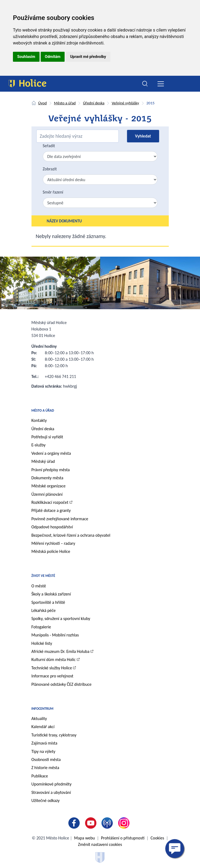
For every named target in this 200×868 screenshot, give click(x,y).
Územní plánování (47, 494)
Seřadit (49, 146)
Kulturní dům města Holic (54, 659)
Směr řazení (53, 192)
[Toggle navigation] (161, 84)
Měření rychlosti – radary (53, 543)
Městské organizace (49, 486)
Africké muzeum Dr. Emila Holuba (61, 651)
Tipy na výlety (43, 751)
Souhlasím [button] (26, 57)
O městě (39, 586)
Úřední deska (94, 103)
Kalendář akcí (43, 727)
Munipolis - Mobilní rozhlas (55, 635)
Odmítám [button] (53, 57)
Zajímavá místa (44, 743)
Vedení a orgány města (51, 453)
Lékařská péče (44, 610)
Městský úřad (43, 461)
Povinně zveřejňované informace (60, 519)
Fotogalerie (41, 627)
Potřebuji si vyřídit (47, 437)
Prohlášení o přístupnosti (123, 838)
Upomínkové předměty (52, 784)
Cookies (157, 838)
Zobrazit (50, 169)
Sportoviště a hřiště (48, 602)
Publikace (40, 776)
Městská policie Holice (51, 551)
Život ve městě (43, 576)
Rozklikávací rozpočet (50, 502)
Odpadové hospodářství (52, 527)
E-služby (39, 445)
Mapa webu (84, 838)
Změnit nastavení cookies (100, 844)
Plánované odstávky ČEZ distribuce (62, 684)
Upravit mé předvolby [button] (88, 57)
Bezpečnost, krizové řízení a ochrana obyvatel (71, 535)
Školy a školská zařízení (51, 594)
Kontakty (39, 420)
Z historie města (45, 768)
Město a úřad (65, 103)
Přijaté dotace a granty (51, 510)
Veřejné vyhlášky (125, 103)
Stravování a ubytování (51, 792)
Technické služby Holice (52, 668)
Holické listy (42, 643)
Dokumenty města (48, 478)
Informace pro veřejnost (52, 676)
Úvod (43, 103)
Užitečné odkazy (46, 800)
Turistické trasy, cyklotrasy (54, 735)
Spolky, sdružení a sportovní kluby (61, 619)
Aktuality (39, 719)
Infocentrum (43, 709)
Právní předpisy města (51, 470)
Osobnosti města (46, 759)
